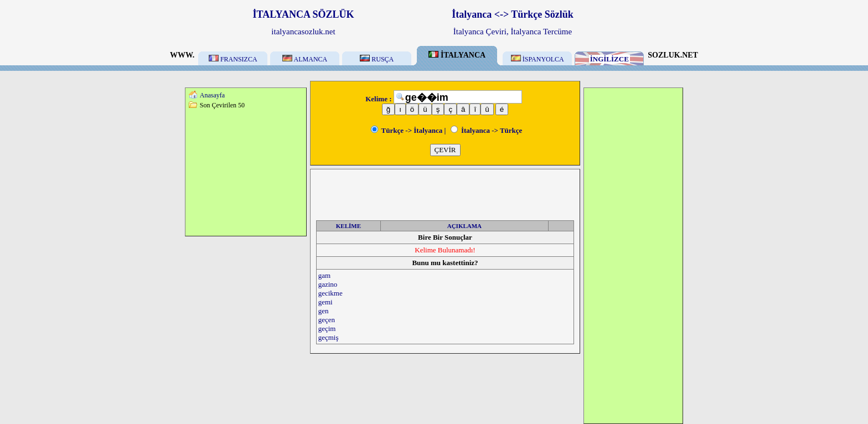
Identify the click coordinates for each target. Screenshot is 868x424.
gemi (325, 302)
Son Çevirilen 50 (222, 105)
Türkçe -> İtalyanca (407, 130)
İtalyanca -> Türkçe (487, 130)
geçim (327, 329)
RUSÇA (377, 59)
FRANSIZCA (233, 59)
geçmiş (329, 337)
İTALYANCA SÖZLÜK (304, 14)
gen (324, 311)
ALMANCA (305, 59)
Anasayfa (212, 95)
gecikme (330, 293)
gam (324, 275)
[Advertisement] (246, 172)
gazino (328, 284)
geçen (327, 320)
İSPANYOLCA (538, 59)
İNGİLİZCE (609, 59)
